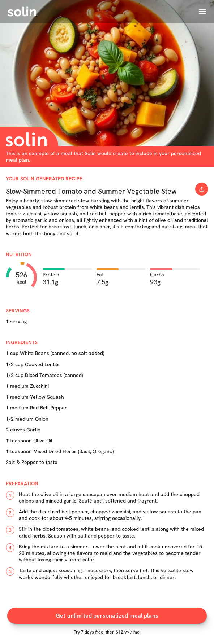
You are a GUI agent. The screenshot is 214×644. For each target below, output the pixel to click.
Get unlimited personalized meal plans (107, 616)
